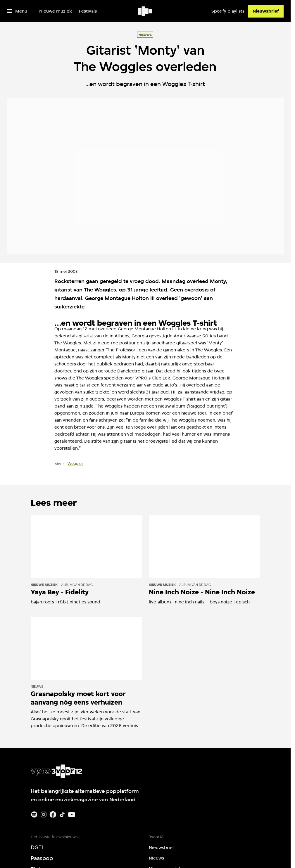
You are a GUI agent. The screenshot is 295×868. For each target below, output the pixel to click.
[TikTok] (62, 814)
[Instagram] (44, 814)
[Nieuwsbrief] (266, 11)
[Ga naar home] (145, 11)
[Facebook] (53, 814)
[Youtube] (72, 814)
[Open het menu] (17, 11)
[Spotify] (34, 814)
